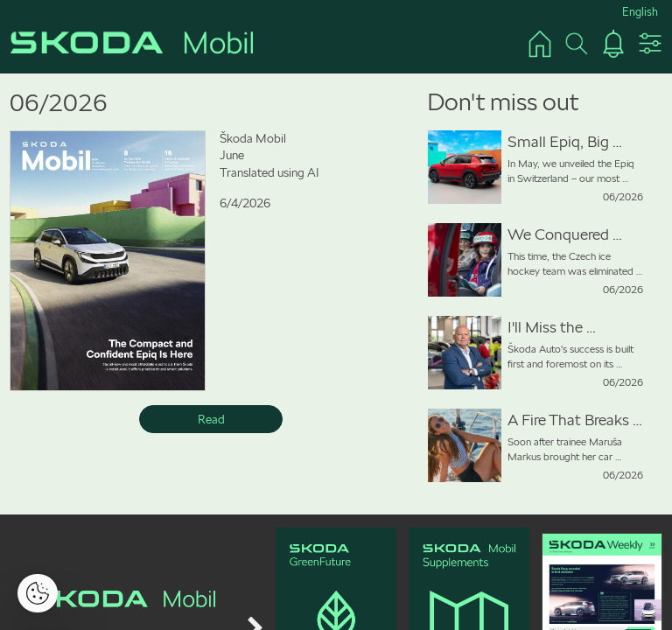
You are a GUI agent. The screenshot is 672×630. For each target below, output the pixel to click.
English (640, 12)
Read (211, 419)
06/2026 (59, 103)
